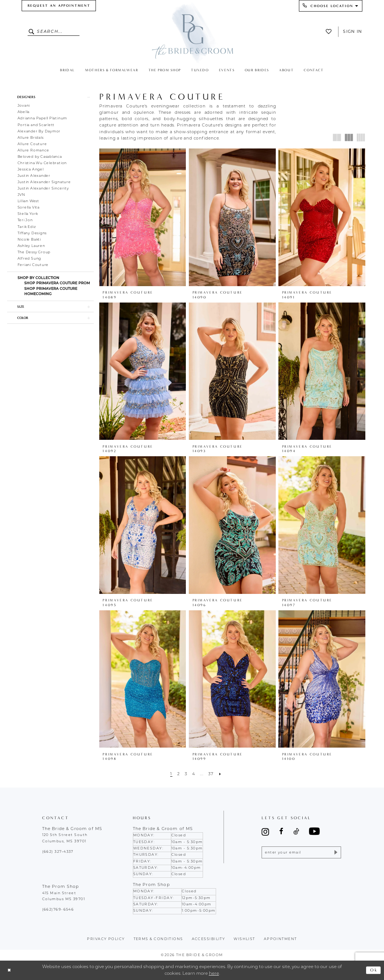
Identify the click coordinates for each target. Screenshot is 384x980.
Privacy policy (106, 939)
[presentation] (143, 217)
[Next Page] (220, 774)
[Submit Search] (32, 32)
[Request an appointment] (59, 6)
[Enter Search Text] (54, 32)
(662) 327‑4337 (58, 852)
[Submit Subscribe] (335, 853)
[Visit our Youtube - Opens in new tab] (314, 832)
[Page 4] (193, 774)
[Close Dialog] (9, 970)
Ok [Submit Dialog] (374, 970)
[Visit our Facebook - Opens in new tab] (281, 832)
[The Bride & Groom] (192, 32)
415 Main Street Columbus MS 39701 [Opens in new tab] (64, 896)
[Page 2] (178, 774)
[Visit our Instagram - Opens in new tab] (265, 832)
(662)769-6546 (58, 910)
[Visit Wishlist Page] (330, 32)
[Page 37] (211, 774)
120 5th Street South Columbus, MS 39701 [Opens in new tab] (65, 838)
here (214, 974)
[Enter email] (301, 853)
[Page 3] (186, 774)
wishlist (244, 939)
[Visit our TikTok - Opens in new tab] (296, 832)
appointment (280, 939)
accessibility (209, 939)
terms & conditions (158, 939)
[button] (50, 97)
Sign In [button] (352, 31)
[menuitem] (59, 6)
